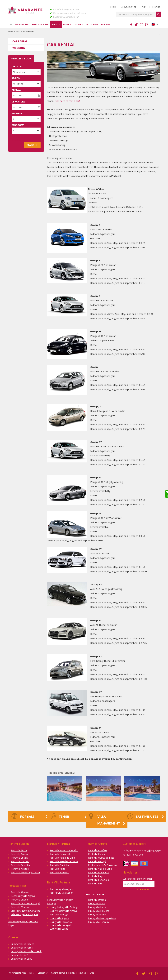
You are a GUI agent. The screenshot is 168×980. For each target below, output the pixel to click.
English (155, 25)
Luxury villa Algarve (59, 918)
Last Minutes (143, 817)
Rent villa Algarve (20, 892)
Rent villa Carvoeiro (98, 854)
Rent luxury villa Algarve (23, 896)
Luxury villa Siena (97, 915)
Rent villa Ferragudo (99, 880)
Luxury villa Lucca (97, 907)
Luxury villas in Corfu (22, 959)
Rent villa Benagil (97, 861)
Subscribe (143, 890)
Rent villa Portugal (59, 915)
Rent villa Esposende (61, 854)
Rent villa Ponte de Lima (62, 858)
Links (92, 973)
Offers (67, 24)
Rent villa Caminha (59, 865)
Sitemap (82, 973)
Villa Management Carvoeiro (26, 911)
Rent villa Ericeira (20, 858)
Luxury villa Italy (96, 903)
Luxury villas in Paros (22, 948)
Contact (156, 7)
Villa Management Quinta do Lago (23, 923)
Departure (18, 102)
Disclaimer (43, 973)
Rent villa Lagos (96, 876)
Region (16, 78)
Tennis (60, 817)
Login (113, 7)
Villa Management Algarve (24, 914)
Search (32, 145)
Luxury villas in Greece (22, 944)
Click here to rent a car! (67, 101)
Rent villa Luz (95, 884)
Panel (32, 973)
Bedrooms (18, 125)
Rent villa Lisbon (19, 900)
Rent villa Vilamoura (98, 872)
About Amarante (129, 7)
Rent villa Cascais (20, 861)
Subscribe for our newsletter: (139, 879)
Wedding (19, 48)
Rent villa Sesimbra (21, 865)
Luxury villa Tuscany (99, 922)
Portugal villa (40, 24)
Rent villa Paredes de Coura (64, 861)
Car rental (20, 41)
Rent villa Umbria (97, 900)
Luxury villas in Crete (22, 955)
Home (11, 31)
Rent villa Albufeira (98, 850)
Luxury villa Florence (99, 911)
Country (17, 66)
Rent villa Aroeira (20, 854)
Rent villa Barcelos (59, 872)
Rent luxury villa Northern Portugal (60, 902)
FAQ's (144, 7)
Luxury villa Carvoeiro (61, 922)
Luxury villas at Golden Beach (26, 951)
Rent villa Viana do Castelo (64, 850)
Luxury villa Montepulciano (102, 918)
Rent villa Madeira (20, 907)
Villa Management (104, 819)
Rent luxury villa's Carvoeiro (102, 865)
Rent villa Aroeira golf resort (26, 872)
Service (56, 24)
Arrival (16, 90)
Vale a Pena (92, 24)
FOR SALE (23, 817)
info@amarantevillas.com (142, 851)
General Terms (58, 973)
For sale (106, 24)
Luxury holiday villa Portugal (64, 907)
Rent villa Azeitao (20, 869)
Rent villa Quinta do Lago (101, 858)
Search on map (19, 140)
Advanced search (20, 137)
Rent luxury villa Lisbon (61, 893)
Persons (17, 113)
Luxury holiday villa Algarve (63, 911)
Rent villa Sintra (19, 850)
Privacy (72, 973)
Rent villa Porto (58, 869)
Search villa (22, 24)
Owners (78, 24)
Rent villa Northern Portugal (25, 903)
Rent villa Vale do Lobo (100, 869)
